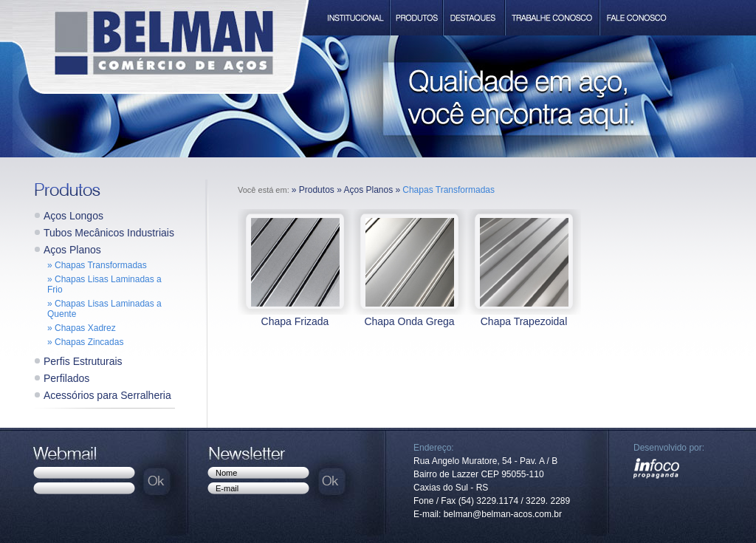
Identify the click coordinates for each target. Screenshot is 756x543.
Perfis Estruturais (83, 361)
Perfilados (66, 378)
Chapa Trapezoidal (524, 321)
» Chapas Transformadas (97, 265)
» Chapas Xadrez (82, 328)
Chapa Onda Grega (409, 321)
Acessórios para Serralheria (107, 395)
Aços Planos (72, 250)
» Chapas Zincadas (85, 342)
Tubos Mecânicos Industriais (109, 233)
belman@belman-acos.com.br (503, 514)
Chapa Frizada (295, 321)
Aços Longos (73, 216)
